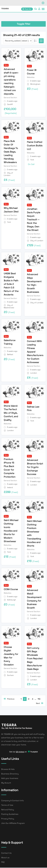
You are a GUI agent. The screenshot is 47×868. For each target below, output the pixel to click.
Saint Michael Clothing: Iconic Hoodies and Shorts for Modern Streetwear (11, 531)
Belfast (10, 354)
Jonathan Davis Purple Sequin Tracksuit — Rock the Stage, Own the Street (34, 219)
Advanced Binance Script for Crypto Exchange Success (35, 467)
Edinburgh (12, 600)
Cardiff (10, 104)
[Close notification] (43, 3)
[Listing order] (18, 41)
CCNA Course (11, 589)
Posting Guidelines (10, 814)
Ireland (10, 487)
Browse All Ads (8, 769)
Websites (31, 77)
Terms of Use (7, 805)
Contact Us (6, 853)
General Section (10, 98)
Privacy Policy (8, 819)
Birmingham (35, 84)
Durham (10, 675)
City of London (8, 174)
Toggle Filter (24, 24)
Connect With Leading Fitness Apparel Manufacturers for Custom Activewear (35, 352)
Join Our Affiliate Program (13, 823)
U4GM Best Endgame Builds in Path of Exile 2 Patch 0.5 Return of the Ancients (11, 284)
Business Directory (10, 774)
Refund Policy (8, 810)
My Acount (6, 783)
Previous (9, 699)
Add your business (10, 778)
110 (39, 699)
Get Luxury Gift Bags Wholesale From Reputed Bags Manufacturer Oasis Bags (35, 658)
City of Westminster (9, 306)
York (32, 160)
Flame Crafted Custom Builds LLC (35, 146)
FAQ (3, 862)
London (34, 373)
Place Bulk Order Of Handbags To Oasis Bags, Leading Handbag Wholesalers (11, 152)
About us (5, 857)
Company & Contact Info (12, 801)
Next (40, 703)
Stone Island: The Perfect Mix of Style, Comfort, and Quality (11, 413)
